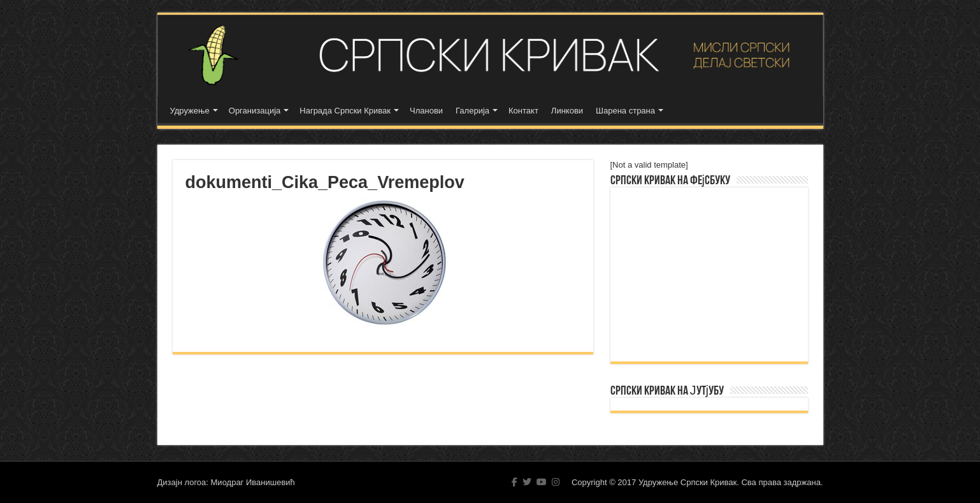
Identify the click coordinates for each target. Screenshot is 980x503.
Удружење (190, 111)
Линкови (567, 111)
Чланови (426, 111)
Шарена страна (625, 111)
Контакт (523, 111)
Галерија (472, 111)
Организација (255, 111)
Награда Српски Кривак (345, 111)
